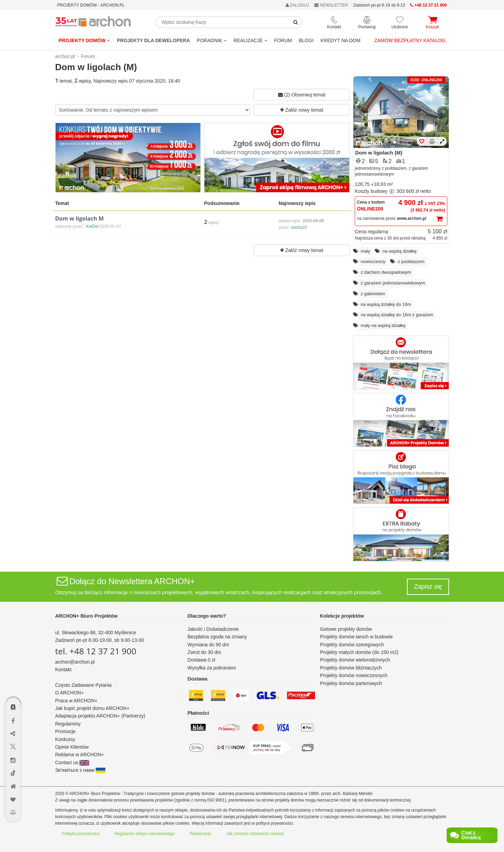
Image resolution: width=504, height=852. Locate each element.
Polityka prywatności (81, 834)
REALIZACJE (250, 40)
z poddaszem (411, 261)
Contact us (72, 762)
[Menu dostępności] (13, 687)
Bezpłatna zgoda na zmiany (217, 637)
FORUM (283, 40)
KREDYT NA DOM (341, 40)
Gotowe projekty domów (346, 629)
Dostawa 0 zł (201, 660)
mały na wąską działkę (383, 325)
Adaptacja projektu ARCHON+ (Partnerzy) (100, 716)
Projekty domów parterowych (351, 683)
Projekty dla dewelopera (153, 40)
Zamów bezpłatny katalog (410, 40)
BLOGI (306, 40)
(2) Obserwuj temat (302, 95)
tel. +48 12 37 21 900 (96, 651)
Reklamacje (201, 834)
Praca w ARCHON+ (77, 701)
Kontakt (63, 670)
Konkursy (65, 739)
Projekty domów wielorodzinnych (355, 660)
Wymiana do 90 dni (208, 645)
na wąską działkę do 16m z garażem (397, 315)
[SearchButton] (296, 22)
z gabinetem (373, 294)
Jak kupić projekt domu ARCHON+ (92, 708)
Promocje (65, 731)
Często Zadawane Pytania (83, 685)
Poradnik (212, 40)
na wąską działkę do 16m (386, 304)
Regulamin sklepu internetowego (145, 834)
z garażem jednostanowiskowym (393, 283)
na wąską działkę (400, 251)
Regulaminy (68, 724)
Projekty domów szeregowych (352, 645)
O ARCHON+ (70, 693)
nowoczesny (373, 261)
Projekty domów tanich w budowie (356, 637)
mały (365, 251)
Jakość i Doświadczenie (213, 629)
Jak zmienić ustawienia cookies (255, 834)
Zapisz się (428, 587)
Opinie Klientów (72, 747)
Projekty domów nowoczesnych (354, 675)
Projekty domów (84, 40)
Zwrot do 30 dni (204, 652)
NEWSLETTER (331, 5)
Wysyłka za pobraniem (212, 668)
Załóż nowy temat (302, 110)
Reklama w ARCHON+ (80, 755)
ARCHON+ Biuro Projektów (87, 616)
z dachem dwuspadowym (386, 272)
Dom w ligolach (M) (379, 153)
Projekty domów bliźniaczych (351, 668)
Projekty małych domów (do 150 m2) (359, 652)
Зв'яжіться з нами (80, 770)
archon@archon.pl (75, 662)
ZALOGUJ (297, 5)
